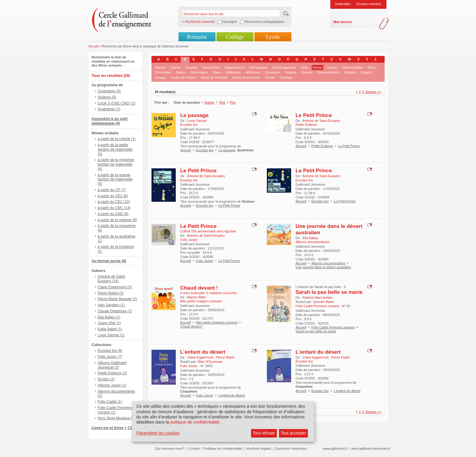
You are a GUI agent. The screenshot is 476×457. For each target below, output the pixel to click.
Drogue (161, 77)
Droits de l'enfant (183, 77)
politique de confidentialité (195, 422)
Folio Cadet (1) (110, 402)
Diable (180, 72)
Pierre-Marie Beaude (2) (117, 299)
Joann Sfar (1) (109, 323)
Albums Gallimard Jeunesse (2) (112, 365)
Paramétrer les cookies (158, 433)
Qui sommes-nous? (170, 448)
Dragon (366, 72)
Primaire (197, 37)
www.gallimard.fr (335, 448)
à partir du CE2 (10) (114, 202)
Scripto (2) (106, 379)
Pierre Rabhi (225, 357)
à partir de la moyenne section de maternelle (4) (116, 164)
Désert (318, 67)
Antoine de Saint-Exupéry (321, 121)
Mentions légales (259, 448)
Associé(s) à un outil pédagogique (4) (110, 121)
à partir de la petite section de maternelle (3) (115, 149)
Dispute (291, 72)
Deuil (371, 67)
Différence (233, 72)
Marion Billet (197, 297)
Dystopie (286, 77)
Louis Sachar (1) (111, 335)
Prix (233, 102)
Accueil (94, 46)
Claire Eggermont (201, 357)
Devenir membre (369, 4)
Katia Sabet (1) (110, 329)
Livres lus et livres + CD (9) (115, 428)
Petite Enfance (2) (112, 373)
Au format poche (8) (109, 261)
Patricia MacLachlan (318, 297)
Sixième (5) (107, 97)
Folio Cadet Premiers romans (333, 327)
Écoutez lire (204, 150)
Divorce (307, 72)
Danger (161, 67)
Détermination (352, 67)
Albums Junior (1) (112, 385)
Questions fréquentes (291, 448)
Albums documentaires (328, 263)
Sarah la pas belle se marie (329, 292)
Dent (304, 67)
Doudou (350, 72)
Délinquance (258, 67)
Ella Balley (310, 238)
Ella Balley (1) (109, 317)
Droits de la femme (246, 77)
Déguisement (234, 67)
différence (253, 72)
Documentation (328, 72)
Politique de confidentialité (223, 448)
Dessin (332, 67)
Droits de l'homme (214, 77)
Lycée (273, 37)
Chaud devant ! (199, 288)
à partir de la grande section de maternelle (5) (115, 180)
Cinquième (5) (109, 91)
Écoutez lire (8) (110, 351)
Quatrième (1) (109, 109)
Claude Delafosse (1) (115, 311)
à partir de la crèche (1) (117, 139)
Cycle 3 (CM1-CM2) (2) (117, 103)
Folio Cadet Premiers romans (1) (115, 410)
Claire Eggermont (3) (115, 287)
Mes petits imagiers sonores (217, 322)
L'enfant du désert (203, 352)
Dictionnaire (199, 72)
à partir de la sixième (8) (117, 220)
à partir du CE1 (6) (113, 196)
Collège (235, 37)
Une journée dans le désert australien (323, 267)
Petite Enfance (322, 146)
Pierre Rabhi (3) (111, 293)
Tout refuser (264, 433)
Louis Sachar (197, 121)
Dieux (217, 72)
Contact (194, 448)
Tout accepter (293, 433)
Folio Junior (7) (110, 357)
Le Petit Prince (314, 115)
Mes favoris (343, 22)
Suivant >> (373, 92)
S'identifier (343, 4)
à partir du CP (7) (112, 190)
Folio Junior (204, 261)
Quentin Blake (323, 302)
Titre (222, 102)
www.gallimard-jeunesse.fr (371, 448)
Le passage (195, 115)
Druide (270, 77)
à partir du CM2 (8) (113, 214)
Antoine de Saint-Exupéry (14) (112, 279)
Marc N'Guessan (210, 362)
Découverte (211, 67)
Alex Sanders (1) (111, 305)
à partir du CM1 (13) (114, 208)
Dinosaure (273, 72)
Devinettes (163, 72)
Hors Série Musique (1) (117, 418)
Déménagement (284, 67)
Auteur (209, 102)
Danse (176, 67)
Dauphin (192, 67)
